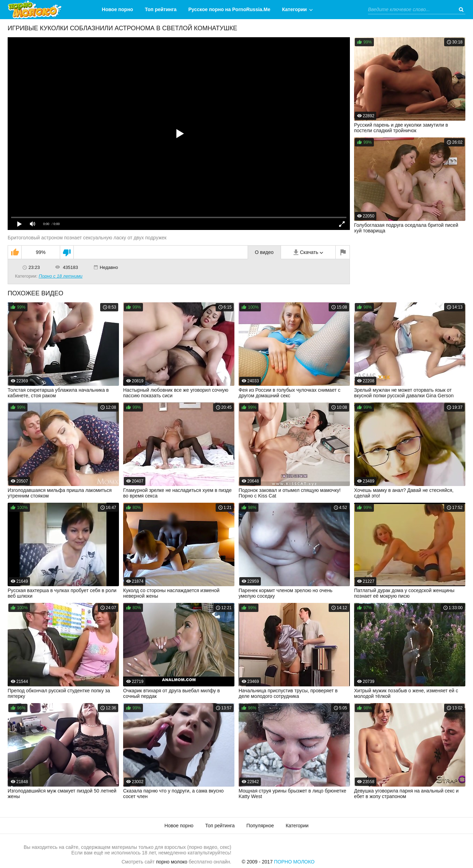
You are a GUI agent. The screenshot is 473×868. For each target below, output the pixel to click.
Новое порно (118, 9)
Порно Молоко (294, 862)
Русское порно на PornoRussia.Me (230, 9)
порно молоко (172, 862)
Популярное (260, 826)
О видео (264, 252)
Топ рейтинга (161, 9)
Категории (294, 9)
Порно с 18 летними (61, 276)
